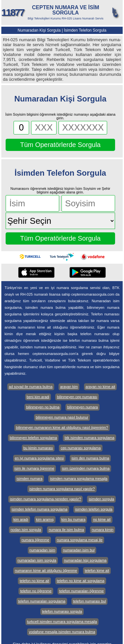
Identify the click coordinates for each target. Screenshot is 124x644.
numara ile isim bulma (66, 530)
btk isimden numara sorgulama (89, 438)
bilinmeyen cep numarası (77, 397)
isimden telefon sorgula (94, 509)
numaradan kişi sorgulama (85, 560)
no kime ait (102, 519)
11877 (13, 12)
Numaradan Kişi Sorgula (39, 30)
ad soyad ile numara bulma (31, 387)
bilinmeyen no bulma (43, 407)
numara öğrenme (35, 540)
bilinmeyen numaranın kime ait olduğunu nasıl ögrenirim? (62, 427)
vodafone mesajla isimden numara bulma (62, 632)
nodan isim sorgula (26, 530)
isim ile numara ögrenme (34, 468)
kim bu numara (74, 519)
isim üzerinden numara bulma (86, 468)
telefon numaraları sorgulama (42, 601)
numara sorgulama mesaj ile (80, 540)
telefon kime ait (97, 571)
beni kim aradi (38, 397)
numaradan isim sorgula (37, 560)
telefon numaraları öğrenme (82, 591)
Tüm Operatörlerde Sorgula (60, 145)
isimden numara (29, 479)
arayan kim (69, 387)
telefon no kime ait (34, 581)
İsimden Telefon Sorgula (85, 30)
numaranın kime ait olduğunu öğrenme (46, 571)
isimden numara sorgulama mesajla (79, 479)
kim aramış (45, 519)
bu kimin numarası (38, 448)
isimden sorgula (101, 499)
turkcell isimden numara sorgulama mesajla (62, 622)
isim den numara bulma (90, 458)
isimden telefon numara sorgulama (40, 509)
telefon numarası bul (90, 601)
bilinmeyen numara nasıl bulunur (62, 417)
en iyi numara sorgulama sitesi (40, 458)
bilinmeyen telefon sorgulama (33, 438)
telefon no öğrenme (36, 591)
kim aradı (21, 519)
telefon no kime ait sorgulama (81, 581)
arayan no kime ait (101, 387)
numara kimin (103, 530)
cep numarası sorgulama (81, 448)
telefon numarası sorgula (62, 611)
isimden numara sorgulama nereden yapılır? (45, 499)
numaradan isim (42, 550)
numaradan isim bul (79, 550)
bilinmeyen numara (83, 407)
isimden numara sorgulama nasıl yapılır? (62, 489)
